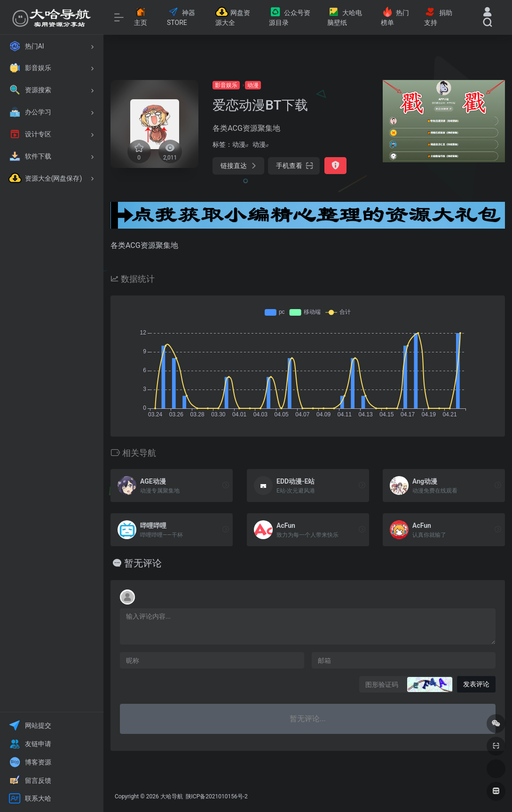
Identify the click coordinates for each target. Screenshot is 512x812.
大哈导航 (172, 796)
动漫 (253, 85)
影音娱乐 (226, 85)
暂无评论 (143, 563)
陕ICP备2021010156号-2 (216, 796)
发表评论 (476, 684)
